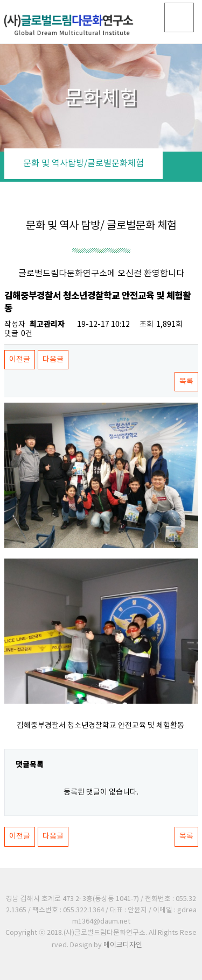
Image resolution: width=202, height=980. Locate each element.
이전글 (20, 360)
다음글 (53, 360)
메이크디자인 (123, 945)
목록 (186, 382)
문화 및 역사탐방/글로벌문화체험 (83, 163)
